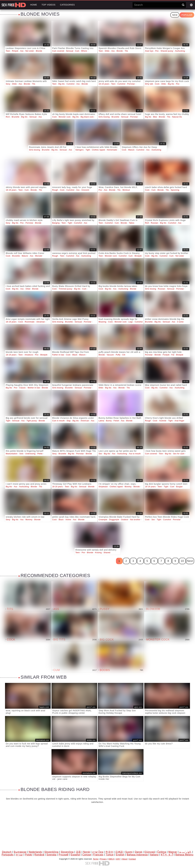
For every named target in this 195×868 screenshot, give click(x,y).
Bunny (109, 421)
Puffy (118, 355)
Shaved (107, 553)
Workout (126, 190)
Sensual (70, 51)
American (85, 421)
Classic (22, 388)
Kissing (98, 553)
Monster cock (65, 117)
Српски (87, 855)
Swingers (80, 150)
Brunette (16, 117)
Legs (131, 322)
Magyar (173, 852)
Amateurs (29, 355)
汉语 (78, 852)
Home (34, 5)
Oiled (28, 289)
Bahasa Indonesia (137, 855)
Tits (126, 51)
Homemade (112, 150)
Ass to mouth (135, 454)
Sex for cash (179, 454)
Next (190, 561)
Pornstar (131, 84)
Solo (21, 454)
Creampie (103, 520)
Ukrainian (41, 322)
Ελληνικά (150, 852)
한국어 (109, 852)
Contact (133, 859)
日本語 (119, 852)
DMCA (111, 859)
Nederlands (35, 852)
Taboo (132, 223)
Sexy (8, 84)
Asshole (163, 421)
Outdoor (125, 520)
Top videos (49, 5)
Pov (157, 51)
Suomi (129, 852)
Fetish (116, 421)
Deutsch (7, 852)
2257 (118, 859)
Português (8, 855)
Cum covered (58, 51)
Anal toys (149, 51)
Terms (96, 859)
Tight (88, 150)
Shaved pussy (167, 51)
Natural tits (177, 117)
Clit (124, 355)
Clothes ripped (98, 150)
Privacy (103, 859)
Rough (55, 190)
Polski (29, 855)
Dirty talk (149, 84)
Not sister (30, 51)
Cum (77, 51)
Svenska (51, 855)
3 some (180, 322)
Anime (68, 520)
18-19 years (104, 84)
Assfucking (180, 51)
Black (75, 355)
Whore (84, 51)
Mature (131, 150)
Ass (22, 51)
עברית (19, 855)
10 (182, 561)
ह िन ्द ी (167, 855)
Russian (155, 223)
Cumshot (71, 84)
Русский (64, 855)
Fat (173, 355)
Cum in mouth (58, 421)
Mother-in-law (34, 388)
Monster (39, 256)
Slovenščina (51, 852)
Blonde (39, 51)
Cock (157, 84)
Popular (187, 15)
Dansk (138, 852)
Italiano (154, 855)
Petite (40, 454)
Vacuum (110, 355)
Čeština (162, 852)
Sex (100, 454)
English (120, 855)
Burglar (180, 487)
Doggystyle (114, 520)
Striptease (103, 487)
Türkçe (110, 855)
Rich (8, 117)
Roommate (30, 322)
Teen (8, 51)
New (175, 15)
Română (39, 855)
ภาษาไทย (98, 852)
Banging (56, 223)
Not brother (135, 520)
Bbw (155, 117)
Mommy (128, 487)
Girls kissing (104, 117)
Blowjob (138, 256)
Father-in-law (58, 355)
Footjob (166, 355)
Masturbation (12, 454)
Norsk (87, 852)
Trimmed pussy (65, 289)
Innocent (85, 190)
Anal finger (179, 421)
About (125, 859)
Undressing (30, 454)
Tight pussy (32, 421)
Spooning (175, 190)
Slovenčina (67, 852)
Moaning (102, 322)
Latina (101, 421)
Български (20, 852)
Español (75, 855)
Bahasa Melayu (184, 855)
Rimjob (15, 51)
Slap (69, 421)
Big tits (62, 84)
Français (98, 855)
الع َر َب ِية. (185, 852)
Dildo (107, 51)
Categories (67, 5)
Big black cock (87, 117)
